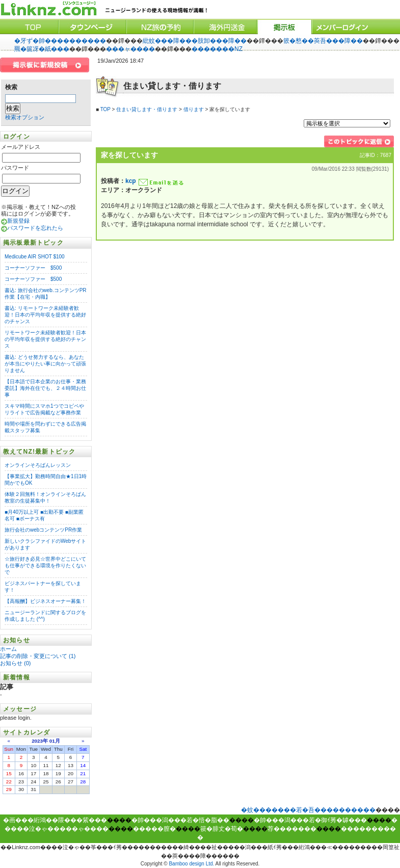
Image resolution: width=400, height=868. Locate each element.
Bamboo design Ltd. (191, 864)
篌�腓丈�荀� (222, 829)
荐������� (292, 829)
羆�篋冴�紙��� (42, 49)
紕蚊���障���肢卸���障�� (195, 41)
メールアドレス (21, 147)
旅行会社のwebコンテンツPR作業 (43, 530)
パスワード (15, 168)
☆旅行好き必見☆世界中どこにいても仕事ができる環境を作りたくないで (45, 565)
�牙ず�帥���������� (60, 41)
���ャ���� (130, 49)
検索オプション (25, 117)
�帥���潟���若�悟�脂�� (180, 820)
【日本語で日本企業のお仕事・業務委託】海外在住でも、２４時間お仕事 (45, 388)
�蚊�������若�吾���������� (308, 810)
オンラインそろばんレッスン (38, 465)
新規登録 (18, 221)
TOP (105, 109)
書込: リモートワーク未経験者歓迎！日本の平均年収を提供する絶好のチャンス (45, 315)
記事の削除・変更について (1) (38, 656)
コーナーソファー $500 (33, 268)
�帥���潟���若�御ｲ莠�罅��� (310, 820)
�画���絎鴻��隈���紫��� (55, 820)
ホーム (9, 649)
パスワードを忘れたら (35, 228)
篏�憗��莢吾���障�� (323, 41)
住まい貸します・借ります (147, 109)
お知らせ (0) (16, 663)
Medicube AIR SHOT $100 (35, 257)
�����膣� (154, 829)
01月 (55, 741)
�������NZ (217, 49)
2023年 (40, 741)
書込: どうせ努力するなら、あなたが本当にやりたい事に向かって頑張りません (45, 364)
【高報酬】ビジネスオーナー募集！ (45, 601)
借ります (194, 109)
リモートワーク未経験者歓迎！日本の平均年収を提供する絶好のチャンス (45, 339)
